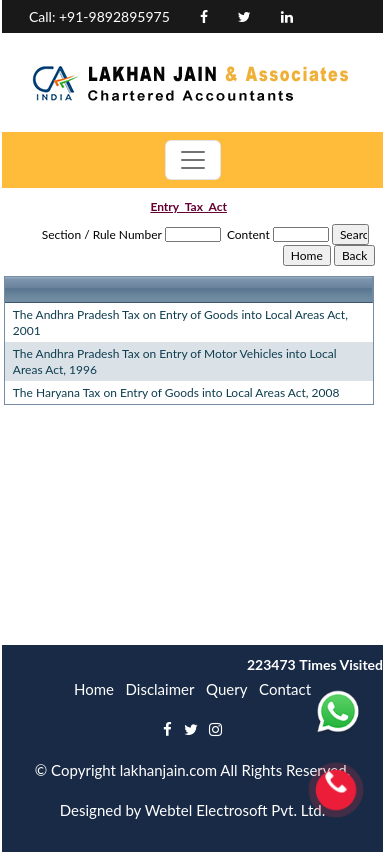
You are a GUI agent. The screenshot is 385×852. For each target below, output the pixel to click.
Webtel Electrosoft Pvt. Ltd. (235, 810)
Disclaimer (160, 689)
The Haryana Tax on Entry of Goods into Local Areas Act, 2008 (176, 392)
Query (226, 689)
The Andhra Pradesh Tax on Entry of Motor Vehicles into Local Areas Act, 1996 (175, 361)
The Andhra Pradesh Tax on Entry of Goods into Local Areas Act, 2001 (180, 322)
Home (94, 689)
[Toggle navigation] (193, 160)
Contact (285, 689)
